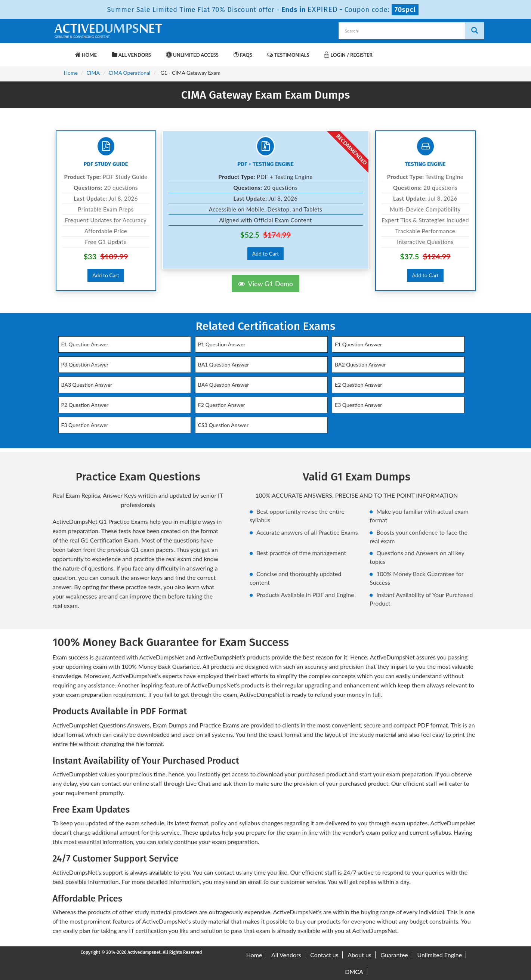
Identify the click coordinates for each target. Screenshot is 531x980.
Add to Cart (106, 275)
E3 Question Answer (358, 405)
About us (359, 955)
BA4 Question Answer (224, 385)
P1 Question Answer (222, 344)
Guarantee (394, 955)
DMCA (354, 972)
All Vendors (131, 55)
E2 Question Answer (358, 385)
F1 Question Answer (358, 344)
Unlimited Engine (439, 955)
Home (86, 55)
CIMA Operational (130, 73)
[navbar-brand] (62, 51)
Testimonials (288, 55)
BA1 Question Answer (224, 364)
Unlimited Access (192, 55)
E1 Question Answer (85, 344)
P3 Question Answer (85, 364)
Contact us (324, 955)
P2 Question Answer (85, 405)
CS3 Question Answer (223, 425)
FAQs (243, 55)
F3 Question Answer (85, 425)
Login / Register (348, 55)
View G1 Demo (265, 284)
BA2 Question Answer (360, 364)
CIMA (93, 73)
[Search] (475, 31)
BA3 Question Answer (87, 385)
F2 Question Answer (222, 405)
